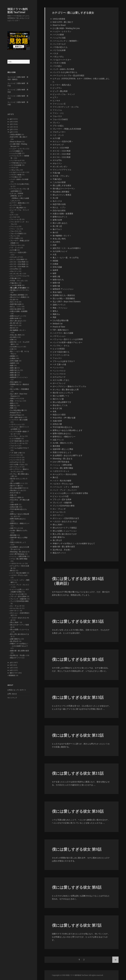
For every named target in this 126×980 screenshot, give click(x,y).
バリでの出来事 (16, 165)
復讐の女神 (14, 318)
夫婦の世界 (14, 505)
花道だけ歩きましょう (18, 542)
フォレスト (14, 446)
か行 (11, 122)
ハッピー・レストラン (18, 149)
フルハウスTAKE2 (17, 234)
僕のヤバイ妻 (15, 486)
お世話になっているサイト (17, 690)
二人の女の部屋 (16, 285)
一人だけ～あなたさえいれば (65, 521)
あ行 (11, 119)
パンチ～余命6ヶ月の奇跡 (19, 179)
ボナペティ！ (15, 611)
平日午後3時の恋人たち (18, 509)
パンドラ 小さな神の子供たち (65, 72)
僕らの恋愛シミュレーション (65, 531)
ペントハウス (15, 455)
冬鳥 (12, 495)
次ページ (115, 960)
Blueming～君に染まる (19, 552)
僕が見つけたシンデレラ (19, 479)
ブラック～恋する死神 (18, 596)
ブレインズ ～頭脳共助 (18, 599)
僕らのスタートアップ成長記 (65, 528)
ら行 (11, 668)
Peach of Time (15, 415)
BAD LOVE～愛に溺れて (19, 137)
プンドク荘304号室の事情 (19, 601)
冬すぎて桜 (14, 493)
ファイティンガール (17, 443)
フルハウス (14, 231)
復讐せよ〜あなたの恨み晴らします (68, 430)
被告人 (13, 403)
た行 (11, 127)
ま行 (11, 663)
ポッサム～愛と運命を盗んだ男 (66, 390)
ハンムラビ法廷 (16, 153)
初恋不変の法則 (16, 304)
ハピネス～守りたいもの (19, 575)
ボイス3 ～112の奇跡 (18, 264)
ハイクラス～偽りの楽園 (19, 420)
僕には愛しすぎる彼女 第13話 (78, 697)
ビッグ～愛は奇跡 (16, 208)
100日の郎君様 (15, 135)
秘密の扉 (13, 373)
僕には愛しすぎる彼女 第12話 (78, 735)
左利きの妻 (14, 507)
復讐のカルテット (16, 316)
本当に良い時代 (16, 335)
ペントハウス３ (16, 460)
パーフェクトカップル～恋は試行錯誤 (68, 75)
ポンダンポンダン (16, 274)
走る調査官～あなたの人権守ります (68, 455)
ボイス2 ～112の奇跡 (18, 262)
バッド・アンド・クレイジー (65, 490)
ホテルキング (15, 257)
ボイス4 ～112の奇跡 (18, 267)
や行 (11, 665)
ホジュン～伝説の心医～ (19, 252)
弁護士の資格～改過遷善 (19, 311)
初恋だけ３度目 (16, 497)
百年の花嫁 (14, 361)
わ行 (11, 670)
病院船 (13, 356)
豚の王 (13, 571)
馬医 (12, 408)
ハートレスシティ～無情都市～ (66, 41)
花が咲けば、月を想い (18, 655)
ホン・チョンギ (16, 606)
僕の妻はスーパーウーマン (20, 290)
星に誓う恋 (14, 323)
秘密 (12, 365)
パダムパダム (15, 170)
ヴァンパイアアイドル (18, 276)
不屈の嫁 (13, 278)
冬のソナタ (14, 302)
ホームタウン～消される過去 (65, 474)
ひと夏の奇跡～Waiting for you (66, 28)
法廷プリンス (15, 528)
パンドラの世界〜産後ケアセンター (68, 342)
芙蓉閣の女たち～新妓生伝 (20, 384)
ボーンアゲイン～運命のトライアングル (69, 386)
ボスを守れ (14, 269)
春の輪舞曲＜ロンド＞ (18, 330)
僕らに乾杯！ (15, 622)
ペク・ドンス (15, 248)
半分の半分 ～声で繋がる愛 (20, 500)
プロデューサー (16, 245)
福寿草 (13, 363)
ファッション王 (16, 219)
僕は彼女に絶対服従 (17, 295)
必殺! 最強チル (15, 639)
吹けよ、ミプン (16, 307)
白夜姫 (13, 358)
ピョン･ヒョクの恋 (17, 594)
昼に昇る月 (14, 641)
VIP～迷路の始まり (17, 417)
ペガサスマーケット (17, 563)
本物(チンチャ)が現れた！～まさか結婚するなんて (74, 543)
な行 (11, 129)
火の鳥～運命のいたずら (19, 530)
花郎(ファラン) (15, 398)
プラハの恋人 (15, 238)
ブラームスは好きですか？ (20, 448)
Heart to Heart (16, 142)
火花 (12, 349)
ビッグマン (14, 205)
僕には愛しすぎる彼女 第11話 (78, 773)
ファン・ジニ (15, 229)
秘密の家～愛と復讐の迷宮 (20, 651)
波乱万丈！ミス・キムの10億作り (67, 248)
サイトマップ (12, 698)
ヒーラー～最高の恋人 (18, 203)
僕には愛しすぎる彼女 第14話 (78, 659)
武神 (12, 340)
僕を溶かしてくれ (16, 490)
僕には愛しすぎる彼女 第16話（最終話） (78, 581)
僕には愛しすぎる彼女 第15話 (78, 621)
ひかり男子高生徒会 (17, 554)
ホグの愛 (13, 250)
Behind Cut (14, 413)
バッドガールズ (16, 160)
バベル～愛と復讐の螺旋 (19, 559)
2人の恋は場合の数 (17, 410)
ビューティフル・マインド (20, 210)
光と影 (13, 299)
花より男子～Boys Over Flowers (67, 302)
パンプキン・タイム (17, 436)
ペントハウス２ (16, 457)
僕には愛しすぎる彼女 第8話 (77, 887)
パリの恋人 (14, 177)
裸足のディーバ (16, 658)
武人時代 (13, 337)
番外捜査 (13, 535)
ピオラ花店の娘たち (17, 441)
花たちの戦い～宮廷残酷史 (20, 389)
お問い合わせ (12, 694)
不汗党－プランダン (17, 281)
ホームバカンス (16, 608)
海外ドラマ (14, 673)
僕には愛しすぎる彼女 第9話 (77, 849)
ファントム (14, 226)
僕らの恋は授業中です (18, 488)
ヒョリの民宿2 (15, 439)
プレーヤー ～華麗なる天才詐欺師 (67, 129)
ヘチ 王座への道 (16, 453)
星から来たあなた (16, 321)
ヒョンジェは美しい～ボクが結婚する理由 (70, 493)
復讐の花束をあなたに (18, 519)
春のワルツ (14, 325)
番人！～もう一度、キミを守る (66, 258)
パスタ (13, 168)
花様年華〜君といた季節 (19, 538)
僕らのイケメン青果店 (18, 297)
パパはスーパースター (18, 172)
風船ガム (13, 406)
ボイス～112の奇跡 (17, 259)
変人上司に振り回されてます (65, 534)
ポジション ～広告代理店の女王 (66, 518)
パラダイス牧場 (16, 175)
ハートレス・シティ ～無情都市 (66, 487)
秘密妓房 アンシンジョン (19, 377)
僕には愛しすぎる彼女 (18, 288)
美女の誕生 (14, 382)
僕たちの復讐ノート (17, 483)
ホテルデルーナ (16, 462)
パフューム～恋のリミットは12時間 (68, 339)
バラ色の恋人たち (16, 163)
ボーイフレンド (16, 467)
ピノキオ (13, 217)
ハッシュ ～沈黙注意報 (18, 556)
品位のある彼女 (16, 309)
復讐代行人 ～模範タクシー (20, 523)
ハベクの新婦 (15, 151)
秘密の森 (13, 375)
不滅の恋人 (14, 283)
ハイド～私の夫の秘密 (18, 573)
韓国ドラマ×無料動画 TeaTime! (18, 11)
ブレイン (13, 236)
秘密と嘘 (13, 368)
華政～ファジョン (16, 401)
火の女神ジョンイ (16, 347)
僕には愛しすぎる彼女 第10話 (78, 811)
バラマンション (16, 424)
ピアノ (13, 215)
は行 (11, 132)
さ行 (11, 124)
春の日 (13, 328)
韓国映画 (12, 675)
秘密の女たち (15, 370)
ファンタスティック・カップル (66, 107)
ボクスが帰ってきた (17, 464)
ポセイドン (14, 271)
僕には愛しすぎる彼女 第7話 (77, 925)
